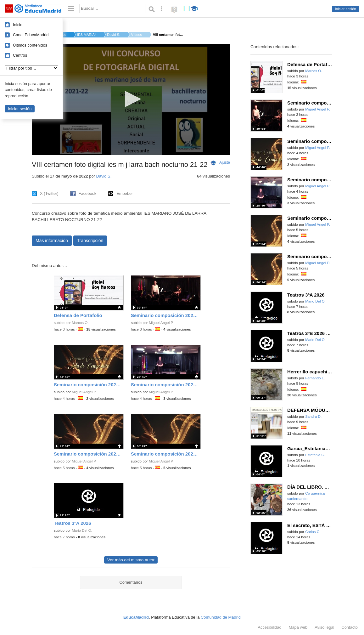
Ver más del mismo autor (131, 560)
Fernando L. (315, 378)
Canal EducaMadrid (31, 35)
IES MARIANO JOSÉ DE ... (87, 35)
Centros (20, 55)
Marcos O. (80, 323)
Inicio (18, 25)
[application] (131, 99)
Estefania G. (315, 455)
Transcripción (90, 241)
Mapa (298, 627)
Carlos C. (313, 532)
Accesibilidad (269, 627)
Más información (52, 241)
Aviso (324, 627)
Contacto (350, 627)
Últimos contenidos (30, 45)
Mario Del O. (82, 530)
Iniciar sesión (346, 9)
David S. (114, 35)
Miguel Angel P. (161, 323)
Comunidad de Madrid (221, 617)
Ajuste (225, 162)
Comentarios (131, 582)
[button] (131, 99)
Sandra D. (313, 417)
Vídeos (137, 35)
